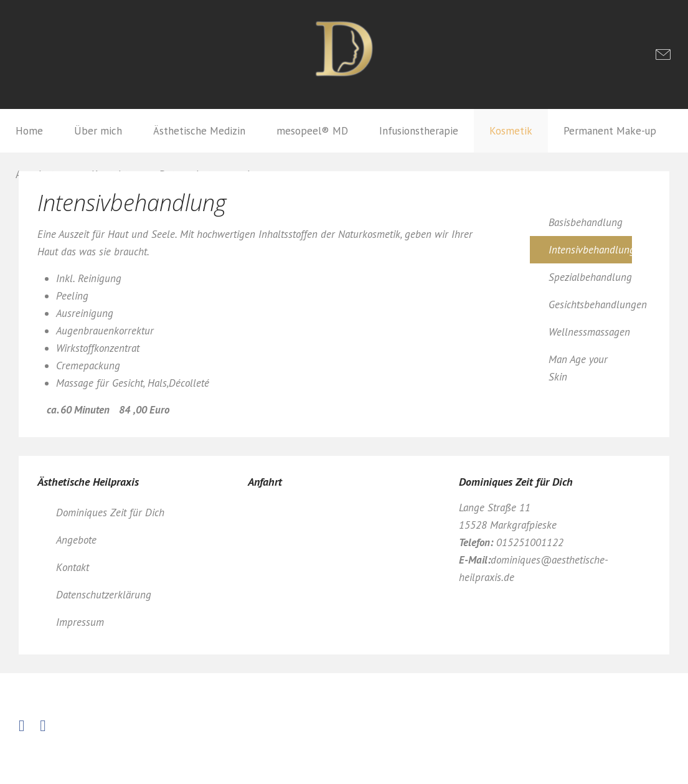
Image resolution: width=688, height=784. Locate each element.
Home (29, 131)
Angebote (76, 540)
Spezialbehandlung (590, 277)
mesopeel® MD (312, 131)
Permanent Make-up (610, 131)
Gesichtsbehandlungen (590, 305)
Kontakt (73, 567)
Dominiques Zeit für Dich (110, 512)
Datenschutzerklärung (104, 595)
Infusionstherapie (419, 131)
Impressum (80, 622)
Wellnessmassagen (589, 332)
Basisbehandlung (586, 222)
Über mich (98, 131)
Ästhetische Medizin (199, 131)
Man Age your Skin (578, 368)
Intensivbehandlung (590, 250)
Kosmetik (511, 131)
